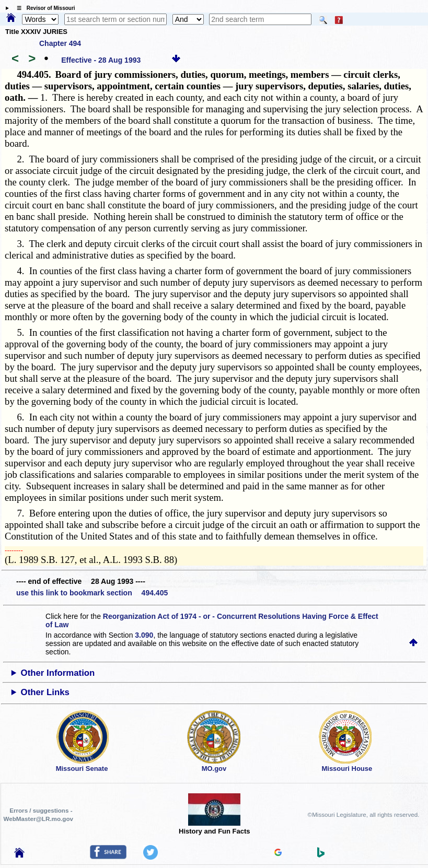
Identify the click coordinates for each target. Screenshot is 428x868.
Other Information (58, 673)
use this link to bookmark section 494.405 (92, 593)
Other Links (45, 692)
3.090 (144, 635)
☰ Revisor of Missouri (43, 8)
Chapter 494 (60, 43)
